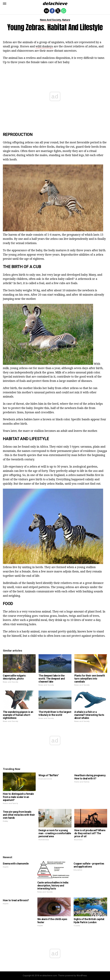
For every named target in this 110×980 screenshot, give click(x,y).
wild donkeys (44, 46)
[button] (5, 4)
